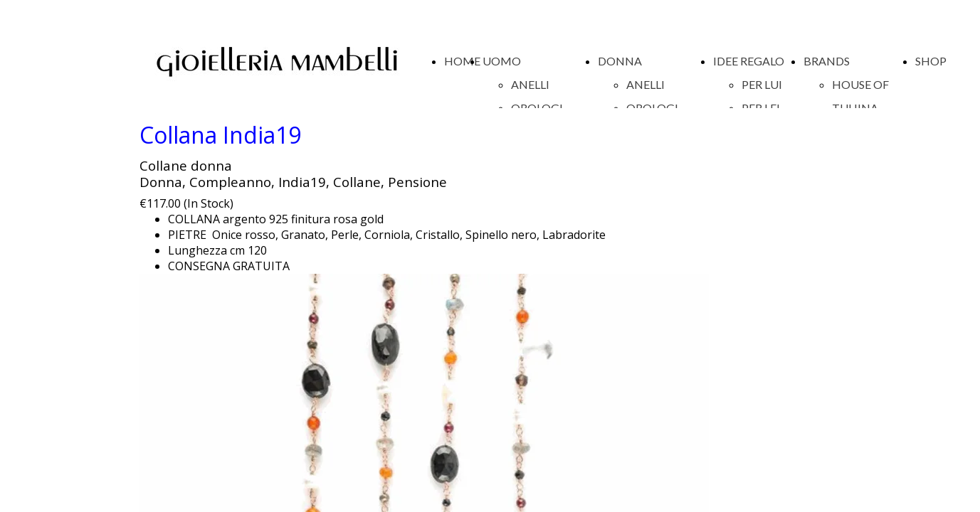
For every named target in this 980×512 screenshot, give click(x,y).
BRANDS (827, 61)
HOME (462, 61)
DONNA (620, 61)
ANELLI (530, 84)
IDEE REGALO (749, 61)
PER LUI (762, 84)
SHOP (931, 61)
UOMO (502, 61)
